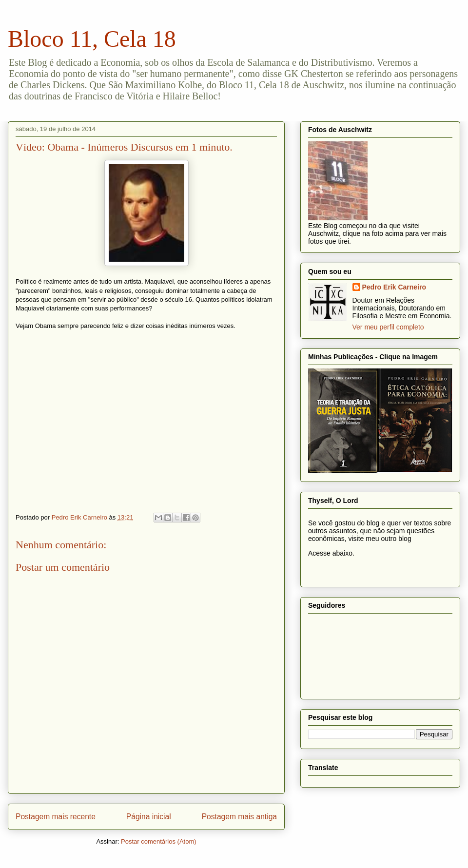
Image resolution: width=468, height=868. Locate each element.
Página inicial (149, 817)
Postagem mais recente (56, 817)
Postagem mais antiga (239, 817)
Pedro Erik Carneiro (394, 287)
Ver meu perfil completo (388, 327)
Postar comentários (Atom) (159, 841)
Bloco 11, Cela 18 (92, 39)
